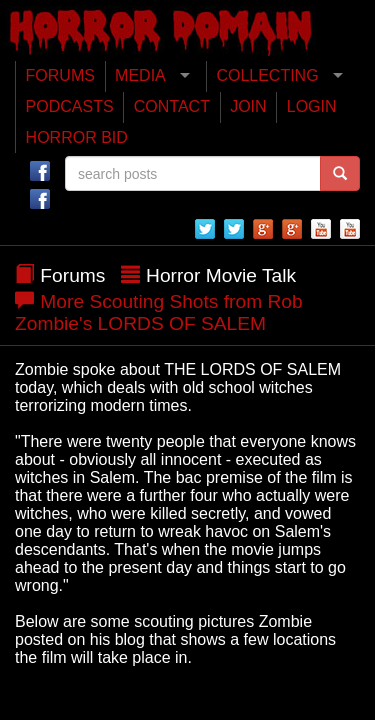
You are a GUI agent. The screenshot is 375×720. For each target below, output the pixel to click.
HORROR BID (77, 137)
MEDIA (140, 75)
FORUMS (60, 75)
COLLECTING (267, 75)
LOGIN (312, 106)
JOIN (248, 106)
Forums (72, 275)
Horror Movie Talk (221, 275)
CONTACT (172, 106)
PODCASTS (70, 106)
